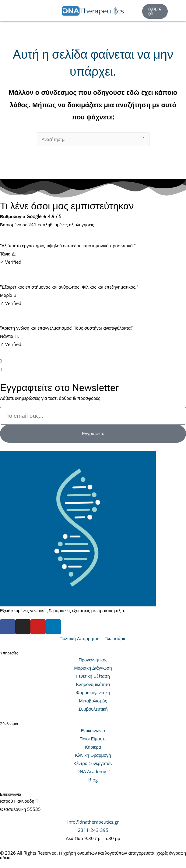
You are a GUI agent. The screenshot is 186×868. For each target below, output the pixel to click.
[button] (31, 11)
